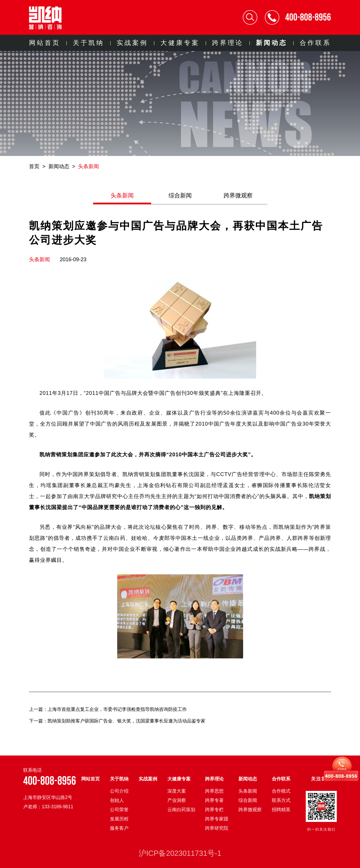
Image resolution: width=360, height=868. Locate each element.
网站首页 (45, 43)
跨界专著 (214, 800)
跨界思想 (214, 791)
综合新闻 (180, 195)
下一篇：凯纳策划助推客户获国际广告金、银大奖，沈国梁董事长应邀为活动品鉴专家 (117, 721)
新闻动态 (272, 43)
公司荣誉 (119, 810)
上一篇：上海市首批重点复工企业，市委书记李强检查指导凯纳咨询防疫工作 (108, 709)
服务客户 (119, 828)
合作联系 (315, 43)
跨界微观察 (238, 195)
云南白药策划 (181, 810)
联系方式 (281, 800)
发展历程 (119, 819)
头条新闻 (88, 166)
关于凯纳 (88, 43)
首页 (34, 166)
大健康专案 (180, 43)
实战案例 (132, 43)
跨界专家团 (217, 819)
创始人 (117, 800)
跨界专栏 (214, 810)
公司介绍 (119, 791)
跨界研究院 (217, 828)
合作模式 (281, 791)
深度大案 (177, 791)
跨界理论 (228, 43)
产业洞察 (177, 800)
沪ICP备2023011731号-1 (180, 853)
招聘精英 (281, 810)
